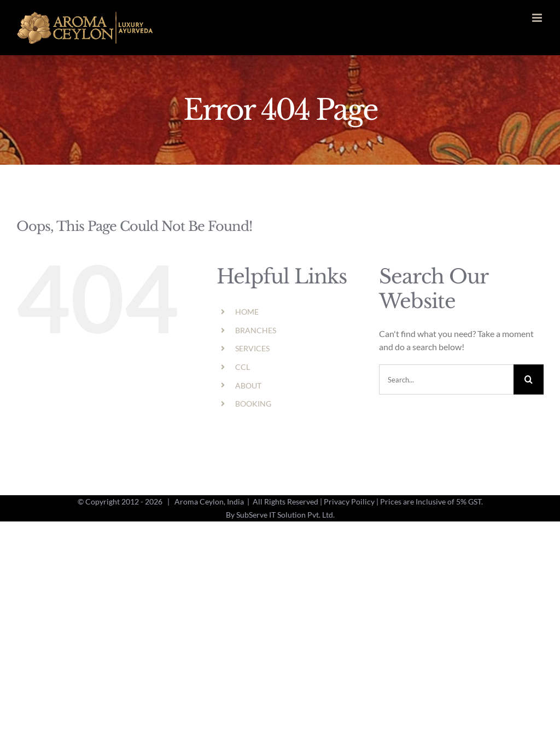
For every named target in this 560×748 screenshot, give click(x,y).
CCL (243, 367)
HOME (247, 312)
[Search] (529, 379)
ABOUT (248, 385)
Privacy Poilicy (349, 501)
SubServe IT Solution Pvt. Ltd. (285, 515)
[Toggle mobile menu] (538, 18)
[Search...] (446, 379)
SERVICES (252, 348)
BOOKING (253, 404)
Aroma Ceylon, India (209, 501)
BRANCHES (256, 330)
